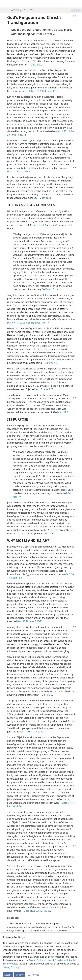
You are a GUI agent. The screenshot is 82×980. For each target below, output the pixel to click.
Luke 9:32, (50, 363)
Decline (20, 975)
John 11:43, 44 (18, 135)
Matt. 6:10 (36, 65)
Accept (8, 975)
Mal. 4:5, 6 (47, 695)
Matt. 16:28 (46, 198)
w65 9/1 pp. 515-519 (20, 10)
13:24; (43, 91)
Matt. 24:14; (68, 803)
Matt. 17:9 (63, 412)
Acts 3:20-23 (36, 621)
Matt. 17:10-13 (36, 732)
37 (57, 363)
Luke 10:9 (52, 91)
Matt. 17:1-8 (51, 289)
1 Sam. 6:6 (16, 578)
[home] (4, 4)
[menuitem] (4, 4)
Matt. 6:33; (29, 911)
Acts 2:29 (48, 389)
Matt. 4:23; (61, 131)
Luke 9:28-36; (27, 323)
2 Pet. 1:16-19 (38, 225)
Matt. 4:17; (28, 91)
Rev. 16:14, (13, 806)
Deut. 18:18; (23, 621)
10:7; (37, 91)
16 (20, 806)
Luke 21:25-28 (43, 911)
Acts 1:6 (28, 171)
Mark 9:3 (50, 533)
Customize (33, 975)
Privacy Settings (11, 967)
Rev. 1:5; (39, 389)
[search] (78, 4)
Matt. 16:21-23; (15, 171)
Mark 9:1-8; (13, 323)
